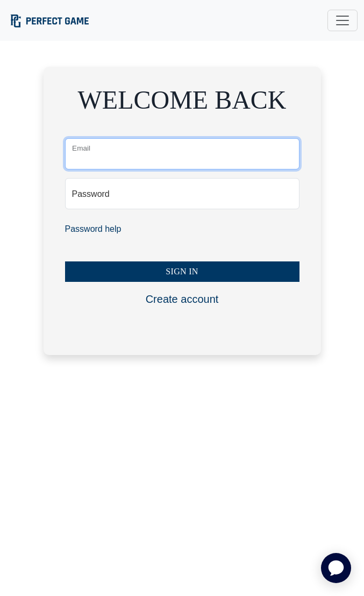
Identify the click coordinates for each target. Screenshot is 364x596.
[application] (336, 568)
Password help (93, 229)
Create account (182, 299)
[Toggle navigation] (342, 20)
